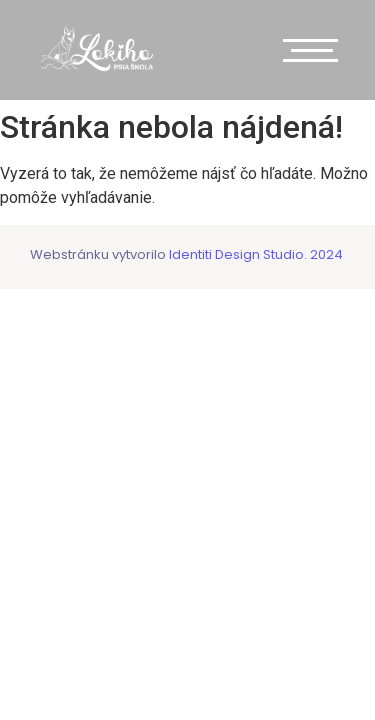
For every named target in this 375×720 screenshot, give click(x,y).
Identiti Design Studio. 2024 (254, 254)
